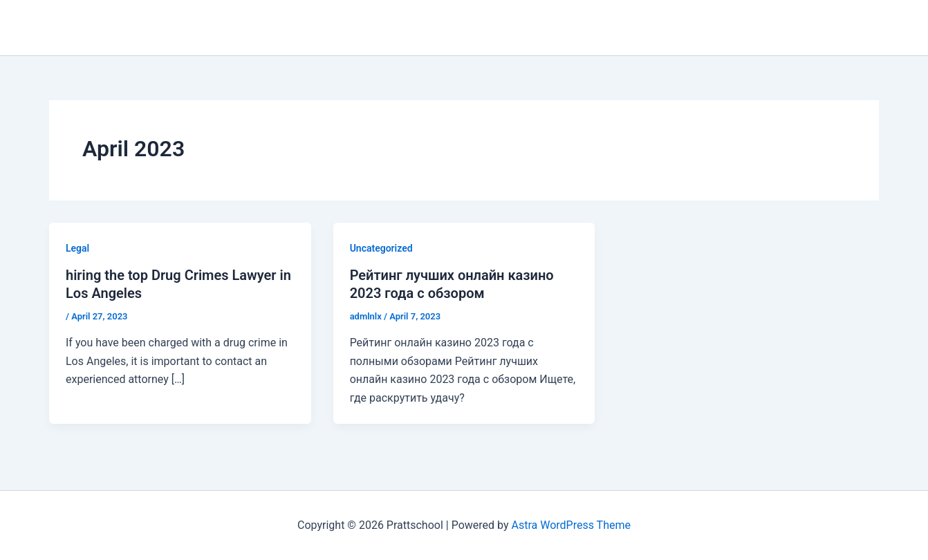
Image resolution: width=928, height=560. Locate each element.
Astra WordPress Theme (570, 525)
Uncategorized (381, 248)
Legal (77, 248)
